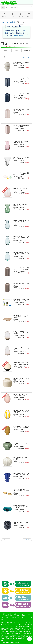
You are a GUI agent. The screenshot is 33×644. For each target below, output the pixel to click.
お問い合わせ (19, 36)
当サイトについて (22, 616)
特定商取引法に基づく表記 (8, 614)
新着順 (16, 51)
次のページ (27, 57)
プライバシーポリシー (26, 614)
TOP (3, 22)
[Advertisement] (16, 560)
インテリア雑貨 (10, 22)
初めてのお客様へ (8, 616)
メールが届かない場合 (18, 617)
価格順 (6, 51)
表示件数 (27, 51)
